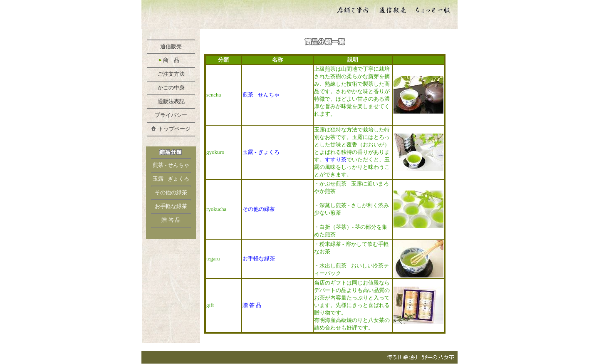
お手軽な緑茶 (171, 206)
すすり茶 (336, 160)
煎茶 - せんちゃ (171, 165)
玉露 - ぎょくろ (171, 179)
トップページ (174, 129)
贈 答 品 (171, 220)
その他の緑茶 (171, 192)
